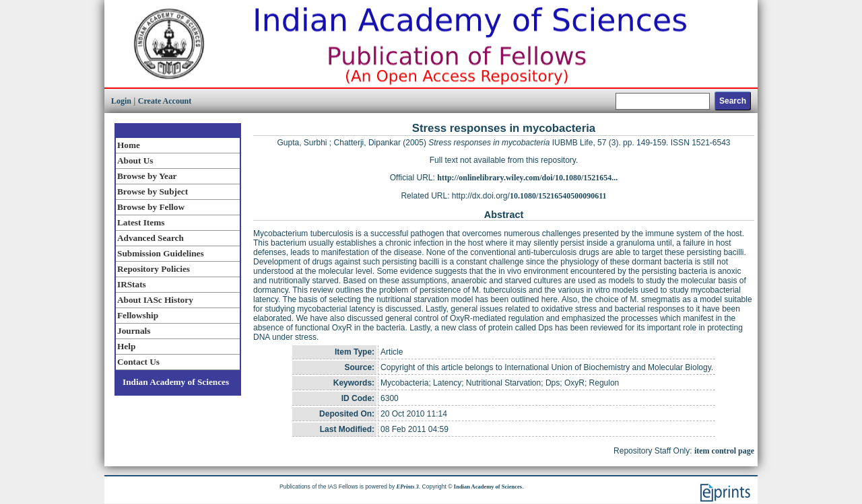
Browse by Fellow (151, 207)
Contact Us (138, 362)
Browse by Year (147, 176)
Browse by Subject (153, 191)
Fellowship (138, 315)
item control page (724, 451)
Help (126, 346)
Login (121, 101)
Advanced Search (151, 238)
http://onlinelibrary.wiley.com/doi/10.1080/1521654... (527, 178)
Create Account (165, 101)
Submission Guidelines (161, 253)
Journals (134, 331)
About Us (135, 160)
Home (129, 145)
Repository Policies (154, 269)
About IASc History (155, 300)
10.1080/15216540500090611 (558, 196)
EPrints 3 (408, 487)
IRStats (132, 284)
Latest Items (141, 222)
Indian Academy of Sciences (176, 382)
